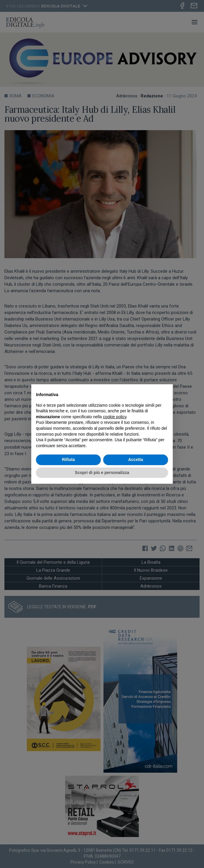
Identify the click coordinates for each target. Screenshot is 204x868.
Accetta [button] (136, 460)
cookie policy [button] (115, 417)
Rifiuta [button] (68, 460)
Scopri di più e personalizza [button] (102, 473)
